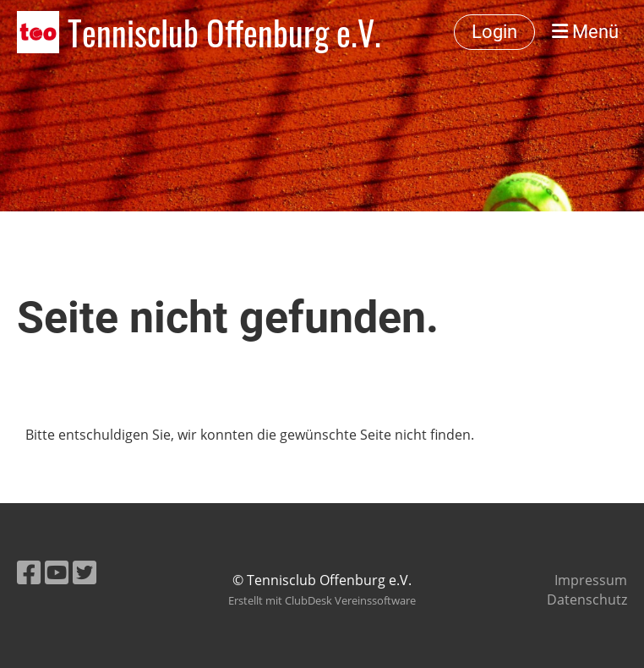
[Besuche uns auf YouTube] (57, 572)
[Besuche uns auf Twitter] (85, 572)
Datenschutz (587, 600)
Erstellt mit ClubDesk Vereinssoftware (322, 600)
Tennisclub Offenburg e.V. (224, 32)
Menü (585, 32)
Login (494, 32)
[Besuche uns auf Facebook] (29, 572)
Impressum (591, 580)
